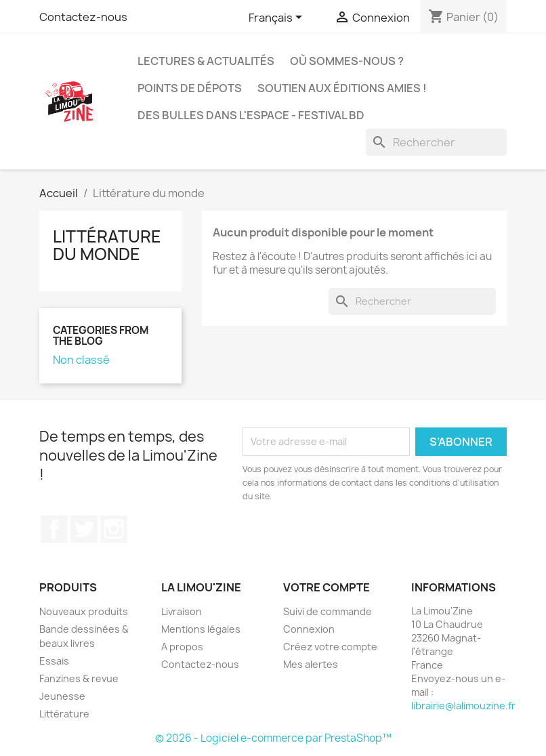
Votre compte (327, 587)
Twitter (84, 529)
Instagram (114, 529)
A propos (182, 647)
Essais (54, 661)
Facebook (54, 529)
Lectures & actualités (206, 61)
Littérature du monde (107, 245)
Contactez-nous (83, 17)
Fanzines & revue (79, 678)
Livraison (182, 611)
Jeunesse (62, 696)
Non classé (81, 360)
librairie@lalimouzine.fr (463, 706)
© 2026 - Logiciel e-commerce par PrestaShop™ (273, 738)
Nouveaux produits (84, 611)
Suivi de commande (328, 611)
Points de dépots (190, 88)
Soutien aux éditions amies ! (342, 88)
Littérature (64, 714)
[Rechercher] (436, 142)
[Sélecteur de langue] (278, 18)
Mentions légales (201, 629)
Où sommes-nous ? (347, 61)
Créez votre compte (330, 647)
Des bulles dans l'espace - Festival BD (251, 115)
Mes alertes (311, 664)
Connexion (309, 629)
